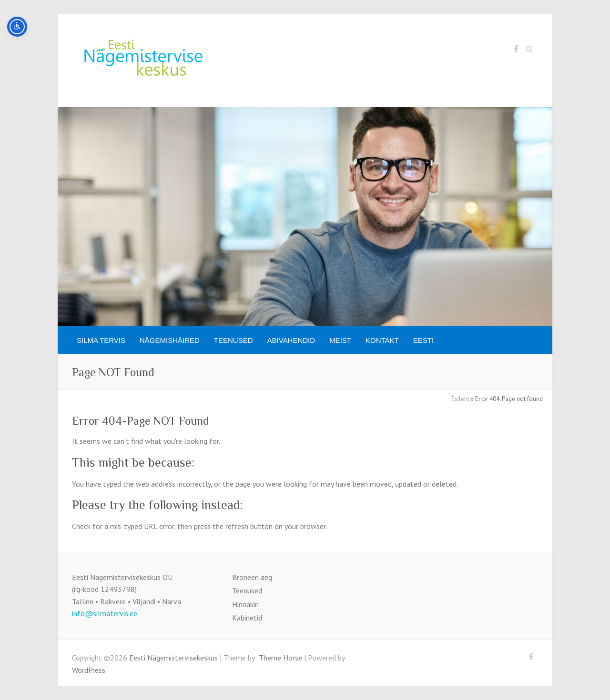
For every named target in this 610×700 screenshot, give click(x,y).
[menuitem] (423, 340)
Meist (340, 340)
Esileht (460, 399)
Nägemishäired (170, 340)
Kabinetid (247, 618)
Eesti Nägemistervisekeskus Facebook (516, 50)
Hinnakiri (245, 604)
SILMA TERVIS (101, 340)
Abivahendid (291, 340)
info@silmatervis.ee (105, 613)
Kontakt (382, 340)
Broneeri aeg (252, 577)
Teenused (234, 340)
